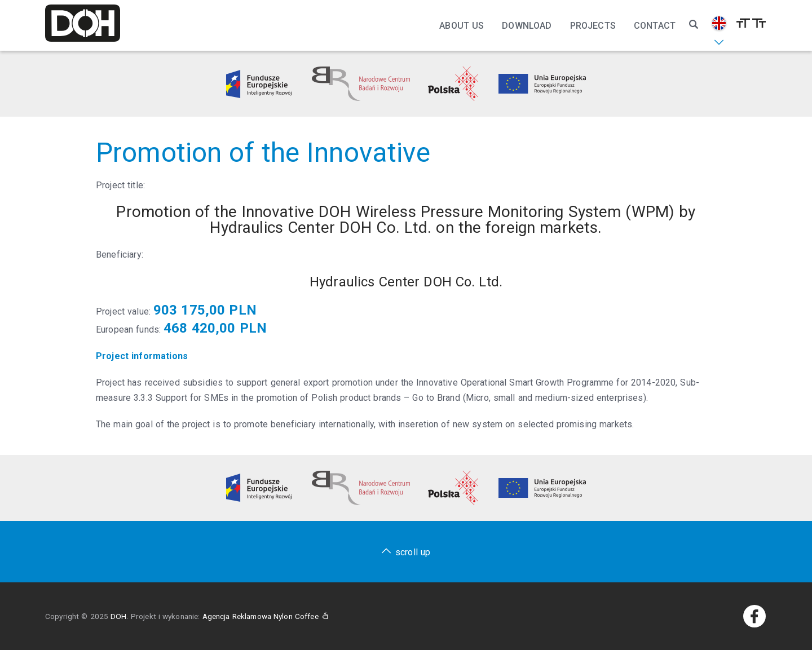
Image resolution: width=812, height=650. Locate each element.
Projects (593, 26)
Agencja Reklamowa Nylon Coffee (266, 616)
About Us (462, 26)
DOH (118, 616)
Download (527, 26)
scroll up (413, 552)
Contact (655, 26)
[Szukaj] (694, 25)
